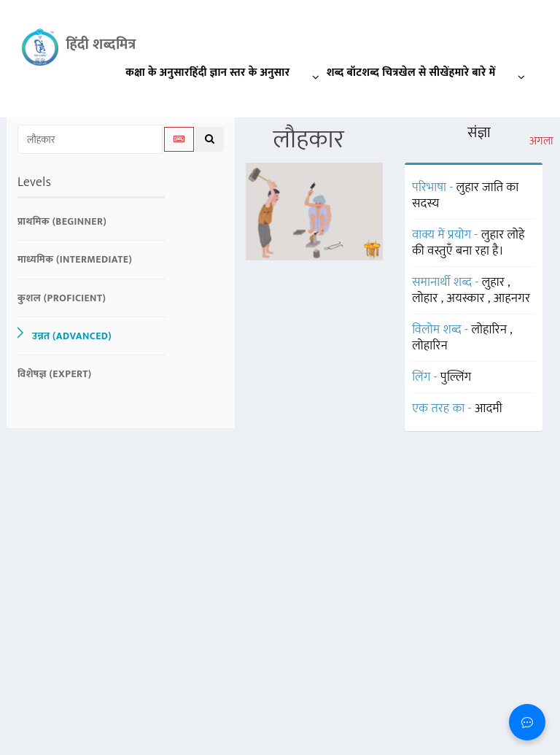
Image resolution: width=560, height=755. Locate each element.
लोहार (427, 298)
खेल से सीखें (424, 73)
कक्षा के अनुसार (157, 73)
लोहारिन (490, 330)
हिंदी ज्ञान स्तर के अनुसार (258, 75)
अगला (541, 142)
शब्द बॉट (345, 73)
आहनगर (512, 298)
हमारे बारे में (491, 75)
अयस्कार (468, 298)
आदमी (489, 409)
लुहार (495, 282)
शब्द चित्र (380, 73)
